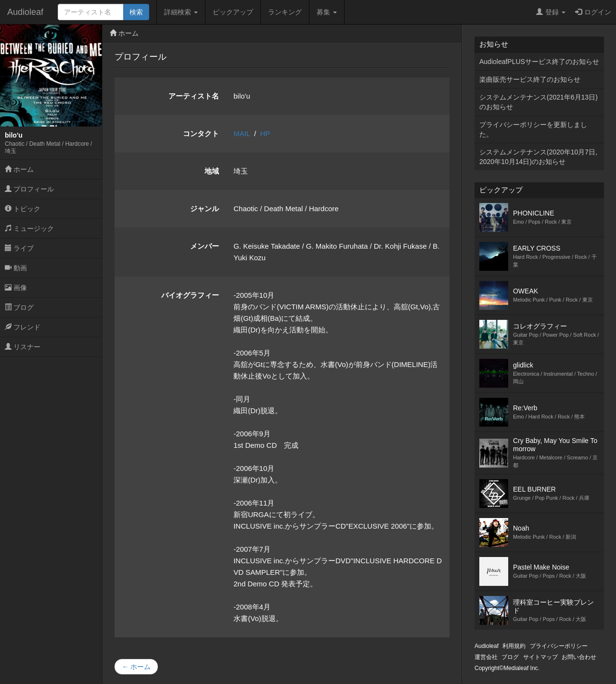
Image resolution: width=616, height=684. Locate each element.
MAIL (242, 133)
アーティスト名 (194, 96)
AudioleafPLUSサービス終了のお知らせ (539, 62)
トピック (23, 209)
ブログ (19, 307)
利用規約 (514, 646)
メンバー (205, 246)
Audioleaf (25, 12)
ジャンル (205, 209)
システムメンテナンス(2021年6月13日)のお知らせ (539, 102)
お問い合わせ (579, 657)
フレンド (23, 327)
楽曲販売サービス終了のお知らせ (530, 79)
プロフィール (29, 189)
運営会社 (486, 657)
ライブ (19, 248)
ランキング (285, 12)
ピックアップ (233, 12)
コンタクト (201, 133)
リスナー (23, 347)
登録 (551, 12)
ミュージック (29, 228)
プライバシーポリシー (559, 646)
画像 (16, 288)
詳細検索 (181, 12)
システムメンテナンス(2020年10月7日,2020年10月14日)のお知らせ (538, 157)
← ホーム (136, 667)
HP (265, 133)
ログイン (593, 12)
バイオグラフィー (190, 295)
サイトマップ (540, 657)
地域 (212, 171)
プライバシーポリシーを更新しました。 (533, 129)
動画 (16, 268)
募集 (327, 12)
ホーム (19, 169)
